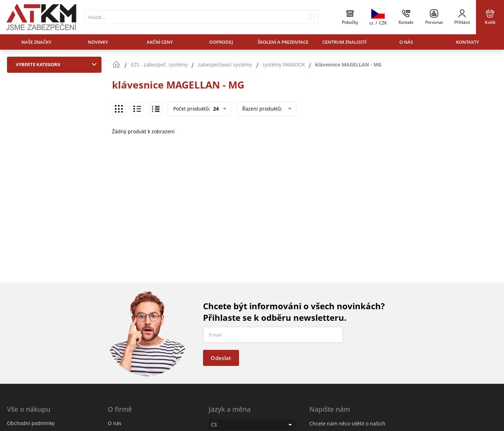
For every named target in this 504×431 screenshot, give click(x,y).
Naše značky (36, 42)
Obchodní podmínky (31, 423)
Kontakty (468, 42)
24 (215, 109)
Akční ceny (160, 42)
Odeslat (221, 358)
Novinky (98, 42)
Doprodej (221, 42)
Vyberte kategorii (58, 64)
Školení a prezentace (283, 42)
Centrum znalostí (344, 42)
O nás (406, 42)
